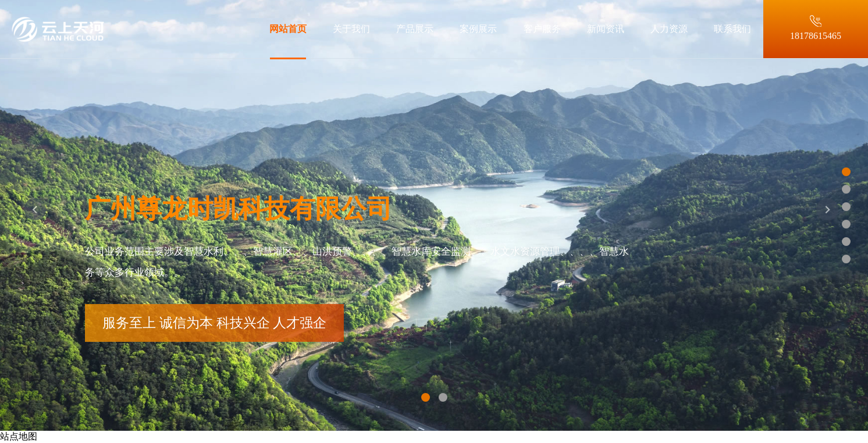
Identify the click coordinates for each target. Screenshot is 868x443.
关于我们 (351, 29)
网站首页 (288, 29)
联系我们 (732, 29)
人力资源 (669, 29)
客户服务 (542, 29)
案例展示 (478, 29)
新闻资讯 (606, 29)
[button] (35, 222)
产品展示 (415, 29)
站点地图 (19, 436)
